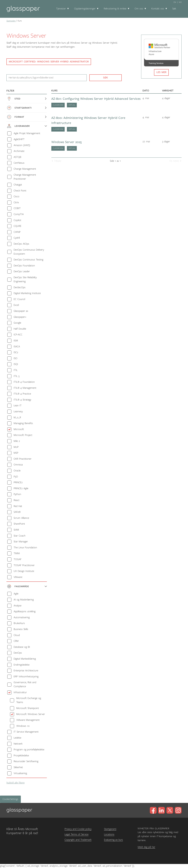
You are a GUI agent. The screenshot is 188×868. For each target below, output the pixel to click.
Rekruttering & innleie (115, 9)
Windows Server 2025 (67, 142)
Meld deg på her (146, 847)
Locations (109, 834)
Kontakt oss (158, 9)
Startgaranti (110, 829)
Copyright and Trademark (78, 840)
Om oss (139, 9)
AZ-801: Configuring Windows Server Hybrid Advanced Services (96, 99)
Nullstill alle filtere (15, 783)
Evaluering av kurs (113, 840)
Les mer (161, 72)
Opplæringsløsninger (85, 9)
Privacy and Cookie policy (78, 829)
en (175, 2)
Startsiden (11, 21)
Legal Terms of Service (76, 834)
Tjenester (61, 9)
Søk (174, 9)
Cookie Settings (10, 799)
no (180, 2)
